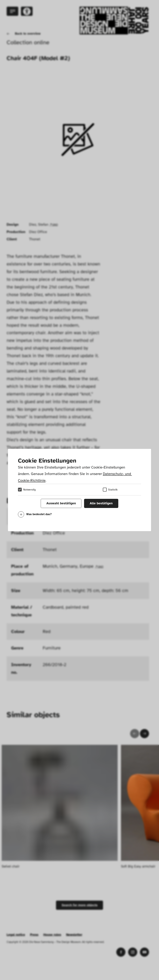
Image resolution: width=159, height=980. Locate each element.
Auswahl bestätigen (61, 503)
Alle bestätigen (101, 503)
